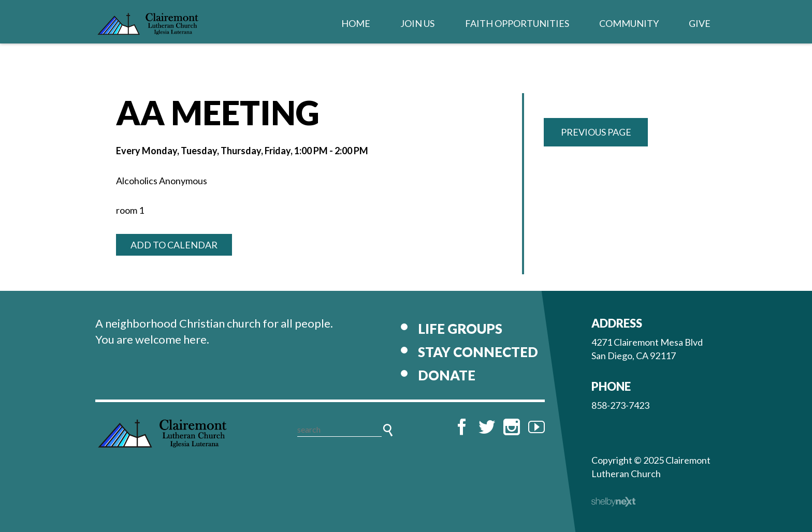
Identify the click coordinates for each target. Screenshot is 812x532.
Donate (447, 375)
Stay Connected (478, 352)
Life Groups (460, 329)
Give (700, 23)
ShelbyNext (613, 502)
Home (356, 23)
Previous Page (596, 132)
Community (629, 23)
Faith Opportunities (517, 23)
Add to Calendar (174, 245)
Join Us (417, 23)
